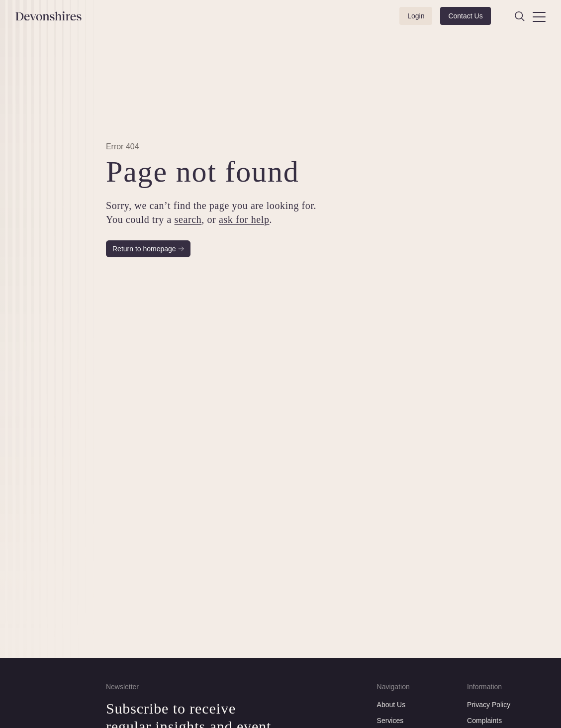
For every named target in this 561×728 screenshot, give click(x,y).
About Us (391, 705)
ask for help (244, 219)
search (188, 219)
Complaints (484, 721)
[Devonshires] (55, 16)
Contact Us (465, 16)
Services (390, 721)
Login (416, 16)
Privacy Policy (489, 705)
